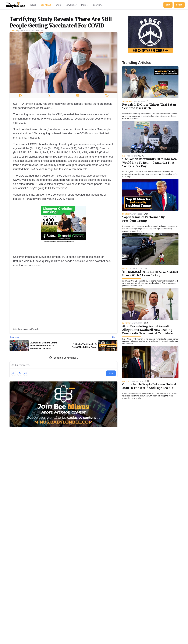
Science (13, 68)
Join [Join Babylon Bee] (168, 5)
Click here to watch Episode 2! (27, 366)
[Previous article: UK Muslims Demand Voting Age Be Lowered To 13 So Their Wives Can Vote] (36, 374)
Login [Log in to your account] (179, 5)
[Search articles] (98, 5)
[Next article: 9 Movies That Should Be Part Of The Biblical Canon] (91, 374)
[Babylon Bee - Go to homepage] (15, 5)
